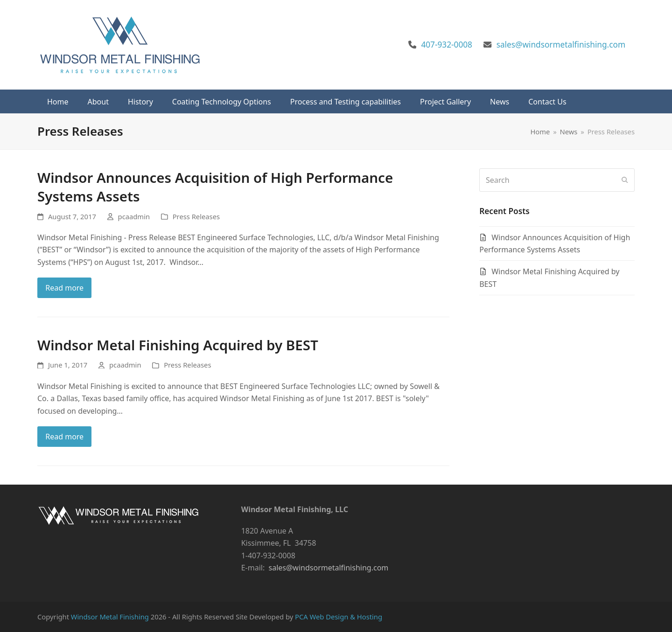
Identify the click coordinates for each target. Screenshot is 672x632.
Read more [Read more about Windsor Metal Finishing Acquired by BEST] (64, 437)
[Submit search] (625, 180)
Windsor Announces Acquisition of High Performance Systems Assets (215, 187)
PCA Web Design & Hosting (339, 617)
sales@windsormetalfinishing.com (561, 45)
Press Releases (196, 216)
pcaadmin (134, 216)
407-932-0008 (447, 45)
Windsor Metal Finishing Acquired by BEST (178, 345)
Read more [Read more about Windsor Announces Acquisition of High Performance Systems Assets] (64, 288)
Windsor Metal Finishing (110, 617)
